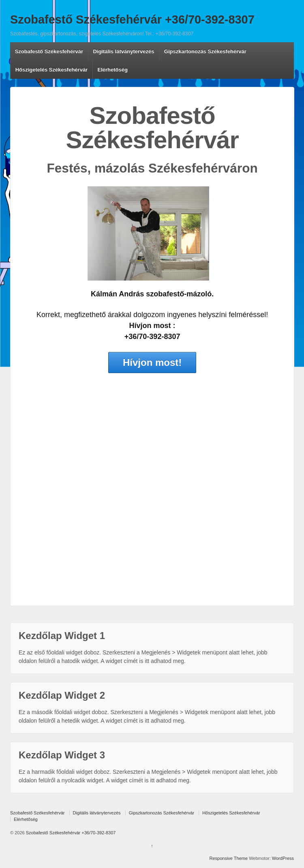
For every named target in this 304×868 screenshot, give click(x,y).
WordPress (283, 858)
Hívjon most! (152, 362)
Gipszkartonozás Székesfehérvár (205, 51)
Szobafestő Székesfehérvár (49, 51)
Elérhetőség (113, 70)
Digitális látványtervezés (123, 51)
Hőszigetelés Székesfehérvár (51, 70)
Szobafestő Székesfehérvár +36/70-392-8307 (132, 19)
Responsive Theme (229, 858)
